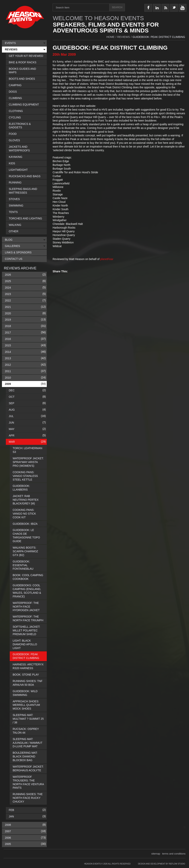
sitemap (156, 854)
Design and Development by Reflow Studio (162, 864)
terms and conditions (174, 854)
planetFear (107, 259)
